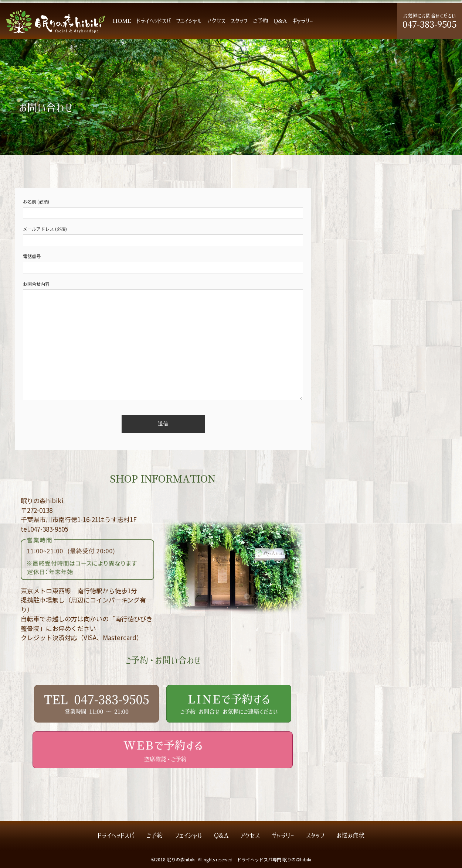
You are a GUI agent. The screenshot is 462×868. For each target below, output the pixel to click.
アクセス (216, 21)
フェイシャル (189, 21)
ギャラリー (303, 21)
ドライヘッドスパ (154, 21)
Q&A (280, 21)
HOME (122, 21)
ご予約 (261, 21)
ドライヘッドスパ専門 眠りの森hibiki (274, 859)
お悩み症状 (350, 836)
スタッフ (239, 21)
